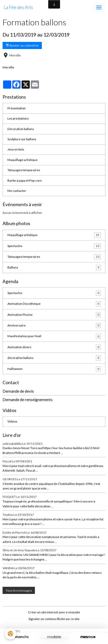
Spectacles (54, 246)
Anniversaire (54, 325)
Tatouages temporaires (24, 170)
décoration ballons (54, 358)
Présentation (17, 108)
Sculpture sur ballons (22, 139)
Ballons (54, 267)
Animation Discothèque (54, 304)
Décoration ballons (21, 129)
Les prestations (18, 118)
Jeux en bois (16, 149)
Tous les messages (19, 590)
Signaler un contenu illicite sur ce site (54, 619)
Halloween (54, 369)
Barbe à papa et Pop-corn (25, 180)
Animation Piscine (54, 315)
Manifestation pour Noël (54, 336)
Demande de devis (18, 391)
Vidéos (12, 421)
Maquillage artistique (22, 160)
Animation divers (54, 347)
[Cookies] (10, 634)
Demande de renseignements (28, 400)
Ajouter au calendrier (22, 45)
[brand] (18, 7)
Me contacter (17, 191)
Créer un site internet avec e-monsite (54, 612)
